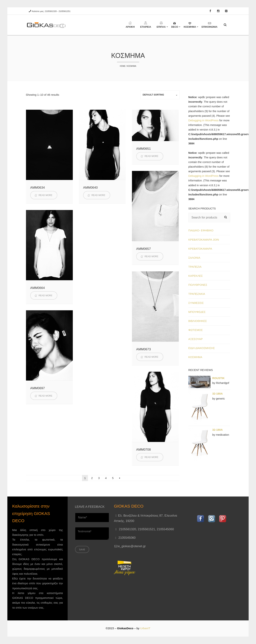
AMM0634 (38, 188)
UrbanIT (145, 628)
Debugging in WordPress (203, 120)
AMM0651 (143, 149)
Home (123, 66)
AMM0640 (90, 188)
